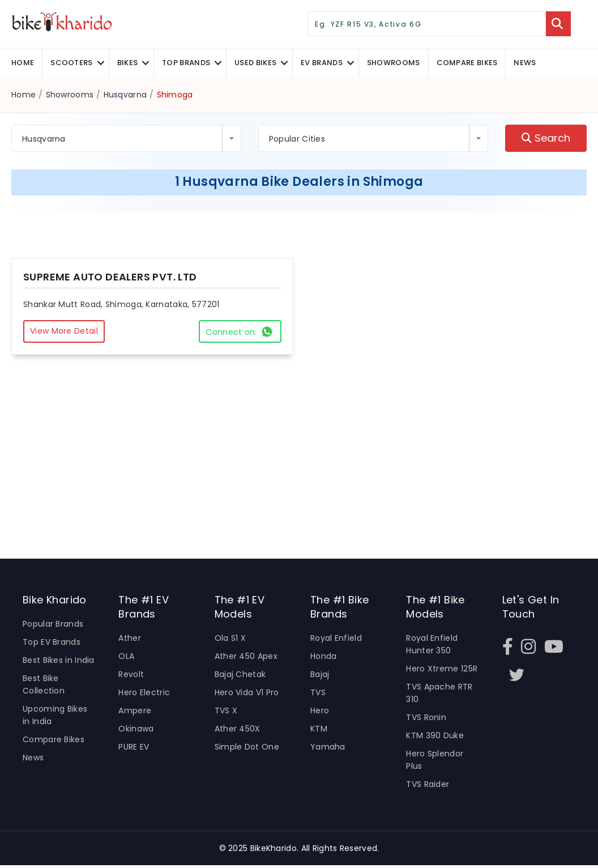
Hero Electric (144, 694)
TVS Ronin (426, 720)
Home (23, 63)
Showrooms (394, 63)
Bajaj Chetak (240, 676)
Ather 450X (238, 731)
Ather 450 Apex (246, 657)
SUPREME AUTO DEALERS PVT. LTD (110, 277)
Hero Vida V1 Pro (247, 694)
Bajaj (320, 676)
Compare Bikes (54, 742)
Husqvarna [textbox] (44, 139)
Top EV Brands (52, 643)
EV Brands (322, 63)
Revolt (131, 676)
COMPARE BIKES (467, 63)
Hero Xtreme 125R (442, 670)
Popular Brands (53, 625)
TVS (318, 694)
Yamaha (328, 749)
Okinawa (136, 731)
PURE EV (134, 749)
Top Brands (186, 63)
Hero (320, 712)
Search (546, 139)
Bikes (128, 63)
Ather (130, 639)
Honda (324, 657)
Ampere (135, 712)
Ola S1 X (230, 639)
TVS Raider (428, 787)
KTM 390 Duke (435, 738)
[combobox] (126, 138)
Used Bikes (255, 63)
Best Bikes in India (59, 661)
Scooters (71, 63)
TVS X (226, 712)
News (525, 63)
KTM (319, 731)
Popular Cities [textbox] (297, 139)
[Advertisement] (299, 468)
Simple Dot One (247, 749)
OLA (126, 657)
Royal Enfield (336, 639)
